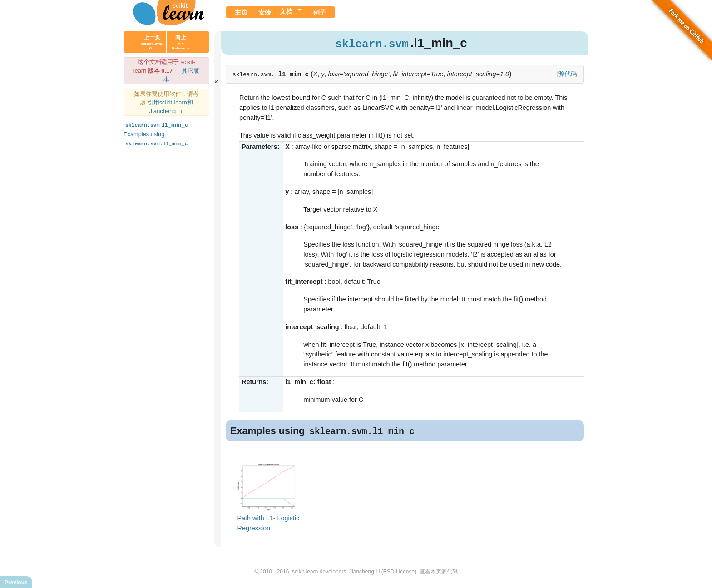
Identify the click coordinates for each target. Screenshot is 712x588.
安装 (265, 12)
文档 (286, 11)
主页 (241, 12)
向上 (181, 42)
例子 (320, 12)
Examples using (156, 139)
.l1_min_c (156, 125)
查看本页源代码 (439, 573)
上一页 (152, 42)
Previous (16, 583)
